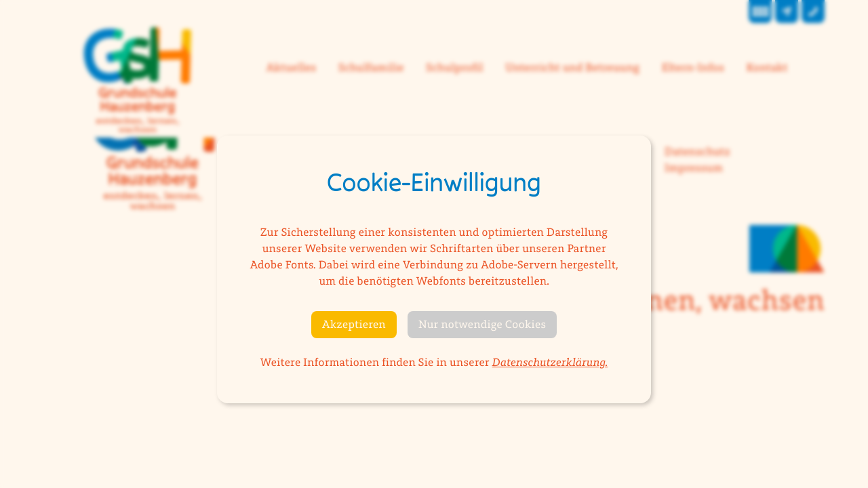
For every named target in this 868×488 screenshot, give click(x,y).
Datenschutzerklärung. (550, 363)
